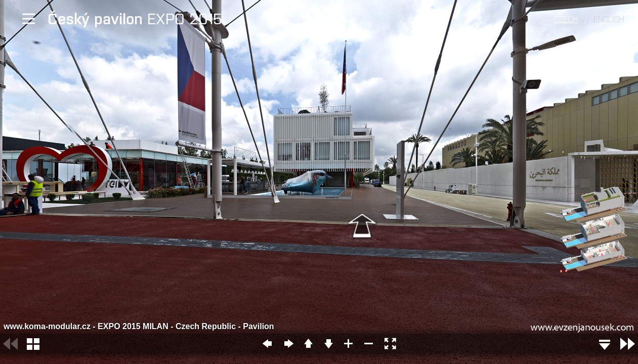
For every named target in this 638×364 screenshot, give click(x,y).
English (609, 19)
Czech (566, 19)
